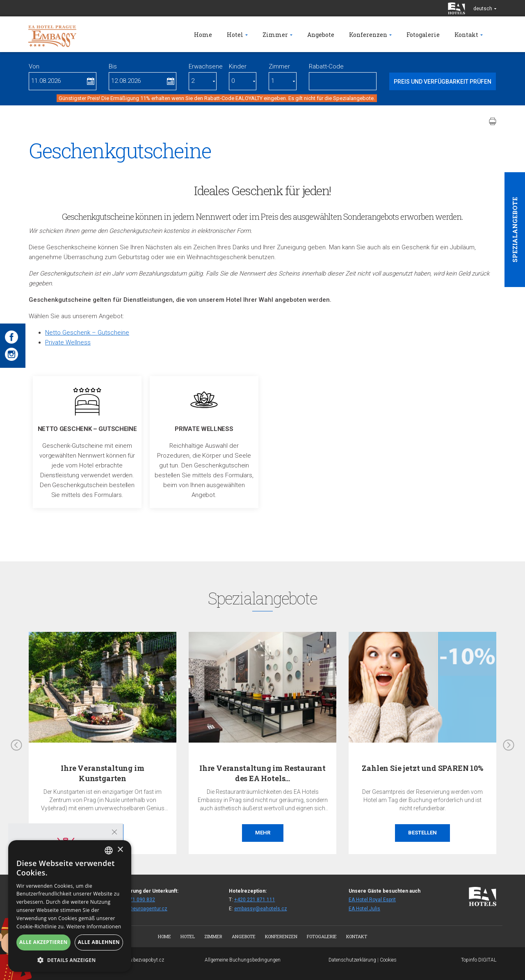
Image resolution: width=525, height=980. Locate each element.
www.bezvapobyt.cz (143, 960)
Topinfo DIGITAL (479, 960)
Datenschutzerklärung (352, 960)
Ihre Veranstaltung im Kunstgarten (102, 773)
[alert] (70, 906)
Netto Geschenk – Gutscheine (87, 333)
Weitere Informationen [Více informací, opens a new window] (94, 926)
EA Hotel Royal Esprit (372, 900)
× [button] (120, 850)
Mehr (263, 833)
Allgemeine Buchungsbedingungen (243, 960)
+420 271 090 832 (135, 900)
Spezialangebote (515, 230)
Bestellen (422, 833)
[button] (70, 960)
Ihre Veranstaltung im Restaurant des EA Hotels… (262, 773)
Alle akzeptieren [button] (43, 942)
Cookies (388, 960)
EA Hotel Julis (364, 909)
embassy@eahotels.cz (261, 909)
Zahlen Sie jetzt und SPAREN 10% (422, 768)
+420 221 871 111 (255, 900)
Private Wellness (68, 342)
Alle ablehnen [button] (99, 942)
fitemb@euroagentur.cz (141, 909)
